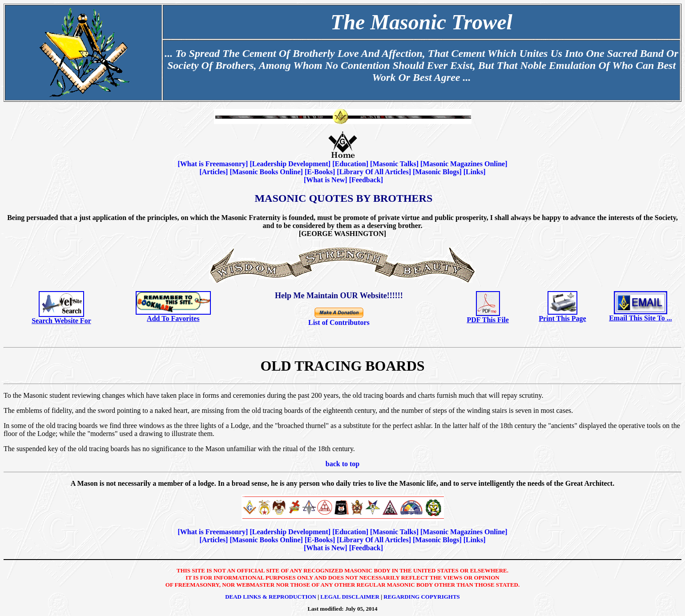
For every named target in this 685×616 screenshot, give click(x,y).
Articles (214, 172)
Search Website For (61, 321)
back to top (342, 464)
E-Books (320, 172)
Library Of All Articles (374, 172)
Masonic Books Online (266, 172)
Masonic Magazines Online (464, 164)
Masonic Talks (394, 164)
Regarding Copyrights (422, 597)
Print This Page (562, 318)
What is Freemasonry (213, 164)
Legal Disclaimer (350, 597)
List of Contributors (339, 322)
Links (474, 172)
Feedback (366, 180)
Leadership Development (290, 164)
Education (350, 164)
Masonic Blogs (437, 172)
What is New (325, 180)
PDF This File (488, 320)
